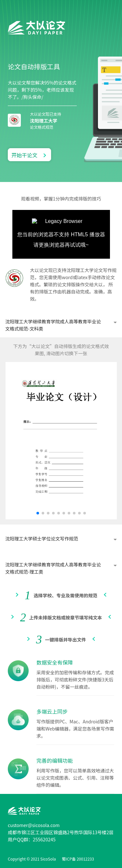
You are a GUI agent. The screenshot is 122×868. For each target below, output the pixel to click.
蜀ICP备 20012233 (78, 859)
